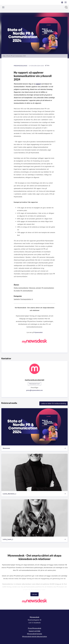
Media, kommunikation (21, 288)
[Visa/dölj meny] (3, 7)
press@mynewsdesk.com (34, 390)
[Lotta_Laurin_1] (34, 518)
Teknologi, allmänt (35, 288)
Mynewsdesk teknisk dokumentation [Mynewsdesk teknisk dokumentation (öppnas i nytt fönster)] (35, 636)
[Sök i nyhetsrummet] (66, 7)
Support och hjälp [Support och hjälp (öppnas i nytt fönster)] (34, 631)
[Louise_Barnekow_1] (34, 472)
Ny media (17, 291)
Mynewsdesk (38, 332)
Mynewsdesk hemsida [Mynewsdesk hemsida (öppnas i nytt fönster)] (34, 634)
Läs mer (34, 594)
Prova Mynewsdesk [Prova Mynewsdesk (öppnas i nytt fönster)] (35, 628)
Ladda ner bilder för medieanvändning (53, 403)
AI (32, 299)
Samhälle (17, 299)
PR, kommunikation (48, 288)
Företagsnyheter (26, 299)
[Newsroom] (34, 427)
